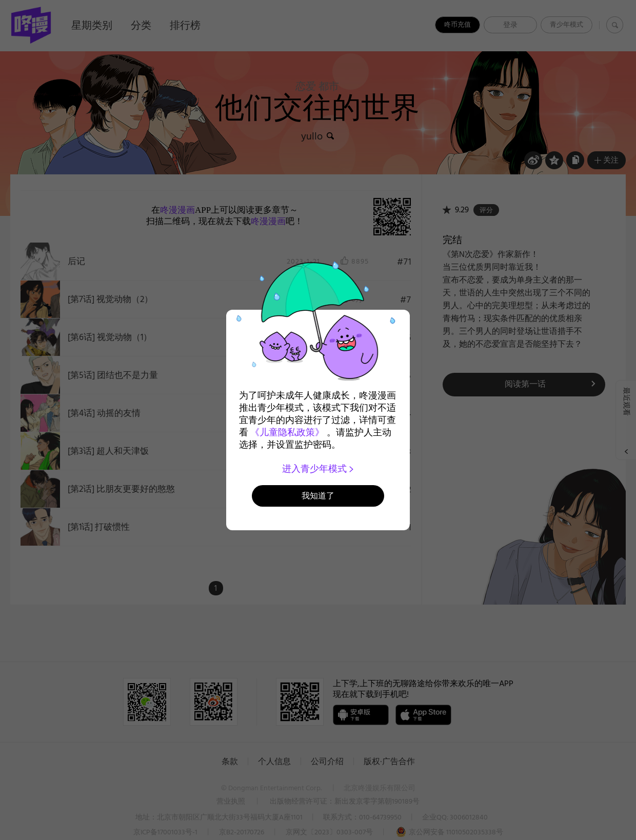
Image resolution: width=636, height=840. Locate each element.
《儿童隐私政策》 (287, 432)
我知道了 (318, 496)
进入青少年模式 (318, 469)
